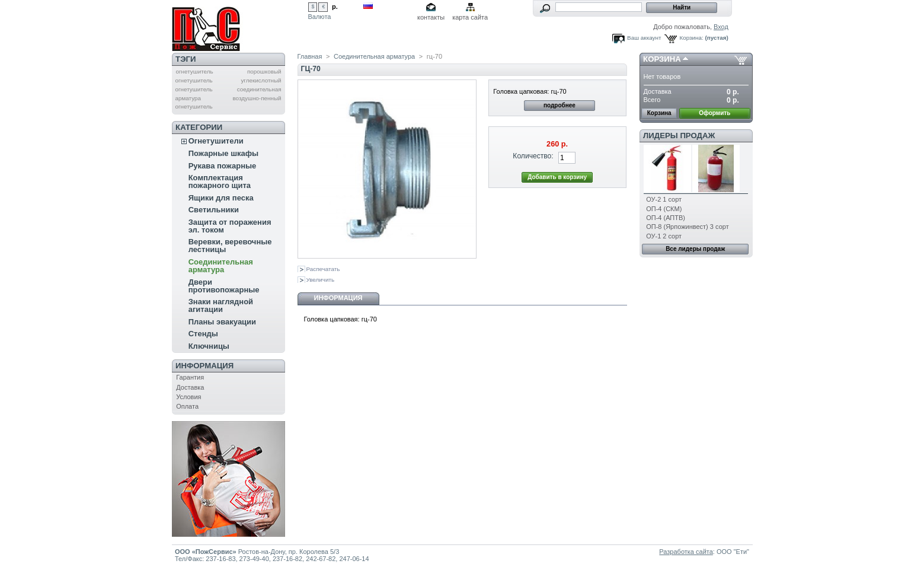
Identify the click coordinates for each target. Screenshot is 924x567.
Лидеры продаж (679, 136)
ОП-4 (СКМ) (664, 209)
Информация (204, 366)
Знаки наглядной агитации (221, 305)
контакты (431, 17)
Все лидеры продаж (695, 249)
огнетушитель (194, 71)
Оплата (187, 406)
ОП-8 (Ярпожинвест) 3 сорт (687, 227)
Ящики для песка (221, 198)
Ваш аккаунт (644, 38)
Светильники (214, 210)
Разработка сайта (686, 552)
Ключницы (209, 346)
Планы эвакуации (222, 322)
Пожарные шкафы (224, 153)
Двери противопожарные (224, 286)
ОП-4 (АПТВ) (666, 218)
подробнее (559, 105)
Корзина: (691, 38)
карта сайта (470, 17)
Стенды (203, 334)
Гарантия (190, 377)
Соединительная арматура (221, 266)
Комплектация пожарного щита (220, 181)
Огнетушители (216, 141)
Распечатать (323, 269)
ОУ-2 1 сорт (664, 199)
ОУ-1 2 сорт (664, 236)
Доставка (190, 387)
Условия (188, 397)
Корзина (662, 59)
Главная (310, 56)
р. (335, 7)
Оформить (714, 113)
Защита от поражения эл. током (230, 226)
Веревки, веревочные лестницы (230, 246)
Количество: (533, 156)
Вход (721, 27)
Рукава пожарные (223, 166)
